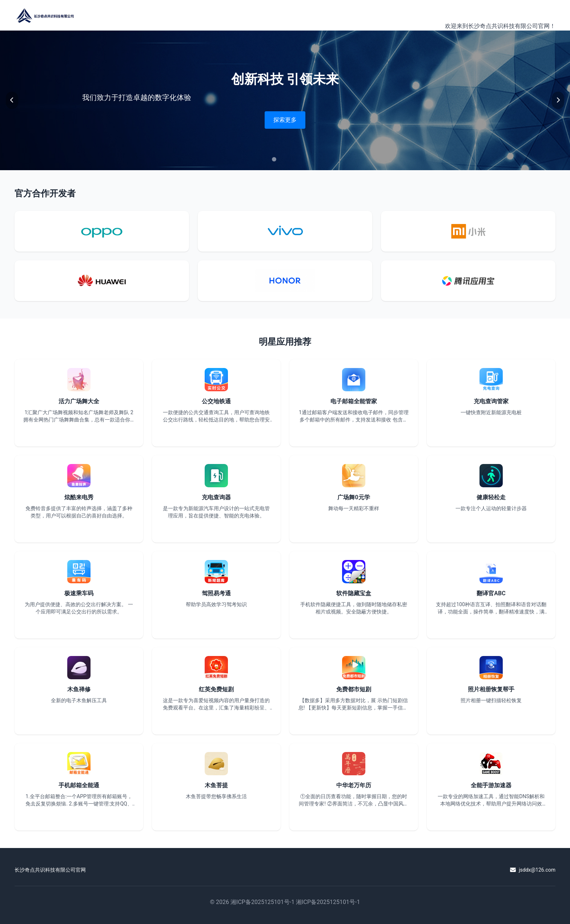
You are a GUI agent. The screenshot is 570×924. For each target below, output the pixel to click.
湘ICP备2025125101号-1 (262, 902)
